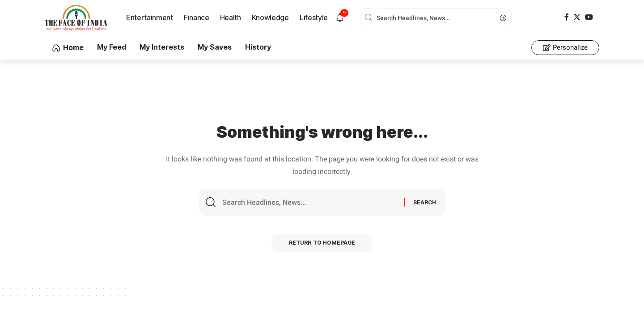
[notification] (340, 18)
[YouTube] (589, 17)
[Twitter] (577, 17)
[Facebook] (567, 17)
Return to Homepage (322, 243)
